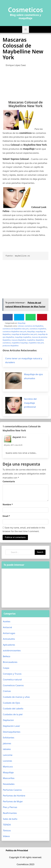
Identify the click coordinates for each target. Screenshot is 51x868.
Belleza (7, 656)
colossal (21, 326)
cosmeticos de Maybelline (34, 326)
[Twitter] (19, 317)
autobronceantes (12, 650)
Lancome (8, 755)
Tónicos (7, 830)
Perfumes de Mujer (13, 801)
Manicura (8, 767)
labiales (7, 749)
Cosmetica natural (12, 679)
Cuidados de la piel (13, 714)
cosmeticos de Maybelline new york (16, 329)
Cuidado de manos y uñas (16, 697)
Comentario (9, 481)
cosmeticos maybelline (38, 329)
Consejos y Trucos (12, 674)
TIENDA (7, 825)
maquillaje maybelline (23, 337)
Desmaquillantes (12, 732)
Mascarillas (9, 778)
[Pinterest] (42, 317)
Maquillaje (22, 323)
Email (6, 516)
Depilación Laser (11, 726)
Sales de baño (10, 819)
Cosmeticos (25, 10)
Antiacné (7, 627)
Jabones (7, 743)
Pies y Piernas (10, 807)
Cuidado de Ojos (11, 703)
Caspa (6, 668)
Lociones (7, 761)
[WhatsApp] (31, 317)
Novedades (9, 784)
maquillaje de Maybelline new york (24, 334)
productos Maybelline (11, 346)
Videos (6, 836)
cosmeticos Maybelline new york (14, 332)
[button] (26, 29)
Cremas (7, 691)
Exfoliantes (9, 738)
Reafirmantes (10, 813)
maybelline (31, 340)
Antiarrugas (9, 633)
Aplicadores (9, 645)
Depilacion (8, 720)
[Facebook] (8, 317)
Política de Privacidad (17, 850)
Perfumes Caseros (12, 790)
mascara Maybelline (19, 340)
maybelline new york (36, 343)
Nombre (8, 504)
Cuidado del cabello (13, 708)
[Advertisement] (25, 83)
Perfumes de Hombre (14, 796)
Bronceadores (10, 662)
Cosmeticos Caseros (13, 685)
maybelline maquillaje (20, 343)
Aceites (7, 621)
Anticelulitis (9, 639)
